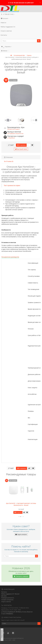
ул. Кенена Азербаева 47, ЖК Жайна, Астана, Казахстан (17, 612)
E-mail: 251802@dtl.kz (7, 614)
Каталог (5, 18)
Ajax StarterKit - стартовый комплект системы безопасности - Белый (21, 504)
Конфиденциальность (8, 598)
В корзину (21, 145)
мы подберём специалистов (15, 133)
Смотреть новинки (21, 576)
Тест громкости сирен (12, 185)
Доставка (4, 596)
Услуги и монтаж (6, 31)
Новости (3, 23)
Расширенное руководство (10, 257)
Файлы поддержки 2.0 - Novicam (10, 594)
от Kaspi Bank (11, 138)
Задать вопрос (21, 534)
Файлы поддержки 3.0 (8, 27)
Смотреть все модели (13, 129)
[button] (21, 47)
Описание (8, 157)
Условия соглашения (7, 600)
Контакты (4, 35)
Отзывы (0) (9, 161)
